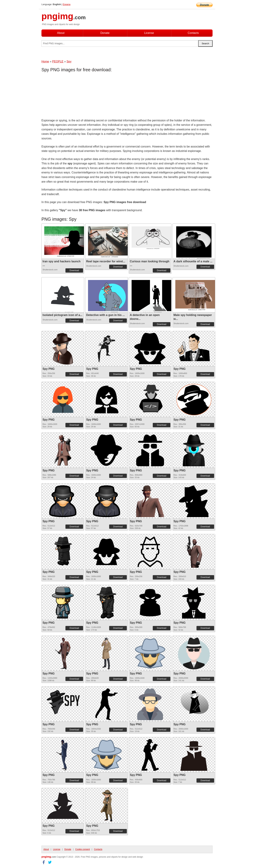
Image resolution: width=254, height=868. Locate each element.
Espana (67, 4)
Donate (105, 33)
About (61, 33)
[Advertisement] (70, 96)
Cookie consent (83, 849)
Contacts (193, 33)
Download (74, 270)
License (149, 33)
